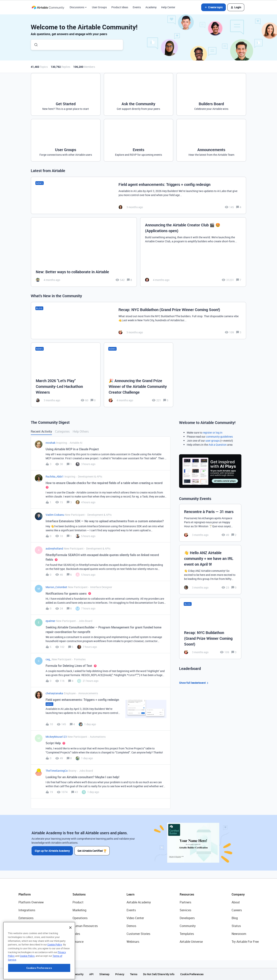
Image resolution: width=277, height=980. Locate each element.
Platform (25, 894)
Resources (187, 894)
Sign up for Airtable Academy (52, 851)
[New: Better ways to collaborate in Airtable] (84, 252)
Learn (131, 894)
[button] (214, 7)
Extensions (26, 918)
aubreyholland (54, 548)
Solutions (79, 894)
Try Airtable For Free (245, 942)
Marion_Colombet (56, 587)
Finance (78, 942)
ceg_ (48, 659)
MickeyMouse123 (56, 737)
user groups (213, 441)
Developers (187, 918)
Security (78, 974)
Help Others (81, 431)
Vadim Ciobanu (55, 515)
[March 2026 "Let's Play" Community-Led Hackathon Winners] (66, 375)
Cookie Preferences (192, 974)
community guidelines (219, 437)
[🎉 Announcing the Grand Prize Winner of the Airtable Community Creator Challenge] (139, 375)
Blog (235, 918)
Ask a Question (218, 445)
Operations (80, 918)
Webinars (133, 942)
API (91, 974)
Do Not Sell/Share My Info (159, 974)
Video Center (135, 918)
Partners (185, 902)
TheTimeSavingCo (57, 771)
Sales (76, 934)
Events (137, 7)
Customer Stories (138, 934)
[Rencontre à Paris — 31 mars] (210, 523)
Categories (62, 431)
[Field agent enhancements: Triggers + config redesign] (138, 195)
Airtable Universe (191, 942)
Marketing (79, 910)
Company (238, 894)
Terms (134, 974)
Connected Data (30, 942)
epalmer (50, 621)
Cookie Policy (55, 966)
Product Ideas (120, 7)
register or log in (213, 432)
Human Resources (85, 926)
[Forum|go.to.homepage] (48, 7)
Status (236, 926)
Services (185, 910)
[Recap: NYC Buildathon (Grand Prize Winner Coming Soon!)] (138, 321)
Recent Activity (41, 431)
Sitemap (104, 974)
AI (20, 934)
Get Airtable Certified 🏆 (92, 851)
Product (78, 902)
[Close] (70, 949)
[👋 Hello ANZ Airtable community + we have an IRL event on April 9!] (210, 570)
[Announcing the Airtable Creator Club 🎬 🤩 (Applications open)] (193, 252)
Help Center (168, 7)
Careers (237, 910)
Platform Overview (31, 902)
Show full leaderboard (194, 683)
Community (188, 926)
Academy (151, 7)
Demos (131, 926)
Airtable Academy (139, 902)
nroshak (50, 443)
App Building (27, 926)
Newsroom (239, 934)
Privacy (120, 974)
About (236, 902)
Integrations (27, 910)
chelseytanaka (54, 693)
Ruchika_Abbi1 (55, 476)
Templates (187, 934)
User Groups (99, 7)
